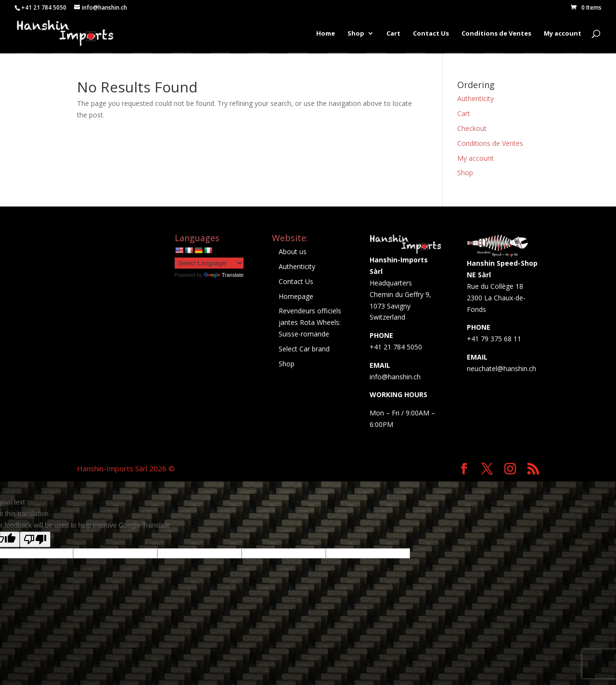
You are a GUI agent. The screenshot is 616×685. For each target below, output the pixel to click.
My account (563, 34)
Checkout (472, 128)
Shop (356, 34)
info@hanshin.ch (395, 377)
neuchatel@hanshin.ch (501, 368)
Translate (224, 275)
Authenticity (475, 98)
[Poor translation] (35, 539)
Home (326, 34)
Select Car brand (304, 349)
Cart (393, 34)
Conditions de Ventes (496, 34)
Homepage (296, 296)
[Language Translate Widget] (209, 263)
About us (293, 252)
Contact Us (431, 34)
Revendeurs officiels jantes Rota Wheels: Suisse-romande (310, 322)
